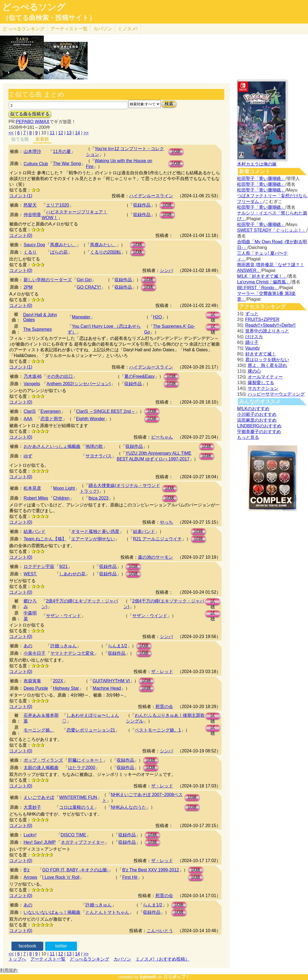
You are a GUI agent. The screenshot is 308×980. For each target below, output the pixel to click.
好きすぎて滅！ (261, 354)
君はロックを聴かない (267, 360)
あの (28, 646)
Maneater (81, 317)
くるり (30, 252)
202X (58, 681)
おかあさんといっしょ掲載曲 (52, 446)
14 (77, 133)
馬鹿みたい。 (63, 245)
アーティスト (69, 29)
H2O (158, 317)
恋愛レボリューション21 (91, 730)
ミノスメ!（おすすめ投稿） (162, 959)
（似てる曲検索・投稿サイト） (49, 18)
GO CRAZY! (89, 287)
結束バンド (34, 531)
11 (52, 133)
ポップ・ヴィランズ (43, 760)
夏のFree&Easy (139, 376)
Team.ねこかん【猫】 (45, 539)
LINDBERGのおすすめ (259, 426)
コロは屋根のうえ (77, 807)
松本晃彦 (32, 488)
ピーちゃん (162, 437)
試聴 (176, 151)
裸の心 (254, 371)
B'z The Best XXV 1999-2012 (150, 870)
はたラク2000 (82, 768)
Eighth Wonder (91, 419)
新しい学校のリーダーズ (48, 280)
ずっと (252, 314)
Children (61, 498)
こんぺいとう (160, 931)
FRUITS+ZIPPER (262, 319)
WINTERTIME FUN (78, 797)
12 (61, 133)
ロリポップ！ (177, 977)
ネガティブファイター (83, 842)
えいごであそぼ (39, 797)
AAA (28, 419)
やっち (166, 522)
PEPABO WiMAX (33, 122)
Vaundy (253, 348)
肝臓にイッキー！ (85, 760)
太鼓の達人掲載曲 (41, 768)
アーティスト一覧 (48, 959)
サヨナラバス (99, 456)
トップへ (17, 959)
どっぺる (24, 29)
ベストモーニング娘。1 (158, 730)
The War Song (67, 163)
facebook (28, 946)
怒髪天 (30, 205)
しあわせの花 (72, 574)
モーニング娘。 (39, 730)
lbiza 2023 (98, 498)
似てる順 (20, 139)
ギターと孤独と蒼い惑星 (95, 531)
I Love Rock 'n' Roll (61, 877)
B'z (27, 870)
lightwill (148, 977)
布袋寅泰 (32, 681)
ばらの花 (59, 252)
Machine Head (107, 688)
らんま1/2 (117, 646)
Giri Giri (84, 280)
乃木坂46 (33, 376)
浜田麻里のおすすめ (257, 420)
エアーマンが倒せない (93, 539)
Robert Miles (36, 498)
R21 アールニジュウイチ (157, 539)
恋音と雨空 (51, 419)
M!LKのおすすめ (253, 409)
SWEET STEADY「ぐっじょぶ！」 (272, 230)
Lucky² (30, 835)
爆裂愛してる (261, 383)
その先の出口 (60, 376)
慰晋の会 (164, 707)
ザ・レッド (162, 672)
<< (11, 133)
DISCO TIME (74, 835)
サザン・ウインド (64, 616)
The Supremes (37, 329)
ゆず (28, 456)
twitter (61, 946)
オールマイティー (265, 377)
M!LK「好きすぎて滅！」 (262, 276)
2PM (28, 287)
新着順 (42, 139)
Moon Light (64, 488)
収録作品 (142, 205)
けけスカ (254, 337)
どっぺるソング (34, 7)
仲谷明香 (32, 215)
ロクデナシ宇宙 (39, 566)
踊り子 (252, 342)
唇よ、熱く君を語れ (267, 365)
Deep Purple (36, 688)
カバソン (103, 29)
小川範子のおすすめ (257, 414)
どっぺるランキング (90, 959)
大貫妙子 (32, 807)
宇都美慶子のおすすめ (259, 432)
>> (86, 133)
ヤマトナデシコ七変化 (72, 653)
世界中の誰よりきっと (267, 331)
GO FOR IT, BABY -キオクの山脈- (75, 870)
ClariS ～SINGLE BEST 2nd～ (106, 411)
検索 (169, 104)
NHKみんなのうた (129, 807)
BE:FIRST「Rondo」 (258, 288)
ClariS (30, 411)
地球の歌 (94, 446)
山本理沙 (32, 151)
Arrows (30, 877)
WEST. (30, 574)
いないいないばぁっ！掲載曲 (52, 912)
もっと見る (248, 437)
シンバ (166, 270)
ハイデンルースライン (151, 196)
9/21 (63, 566)
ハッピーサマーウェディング (276, 394)
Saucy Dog (34, 245)
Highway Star (66, 688)
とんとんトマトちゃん (107, 912)
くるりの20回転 (106, 252)
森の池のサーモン (156, 557)
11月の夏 (62, 151)
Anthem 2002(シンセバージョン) (79, 384)
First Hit (130, 877)
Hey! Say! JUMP (40, 842)
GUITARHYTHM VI (111, 681)
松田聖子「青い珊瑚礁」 (261, 179)
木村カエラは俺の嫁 (257, 164)
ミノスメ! (128, 29)
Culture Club (36, 164)
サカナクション (263, 388)
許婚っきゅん (64, 646)
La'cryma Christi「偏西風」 (264, 282)
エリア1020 (57, 205)
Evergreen (51, 411)
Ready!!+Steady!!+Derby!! (270, 325)
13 (69, 133)
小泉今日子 (34, 653)
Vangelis (32, 384)
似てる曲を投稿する (30, 114)
